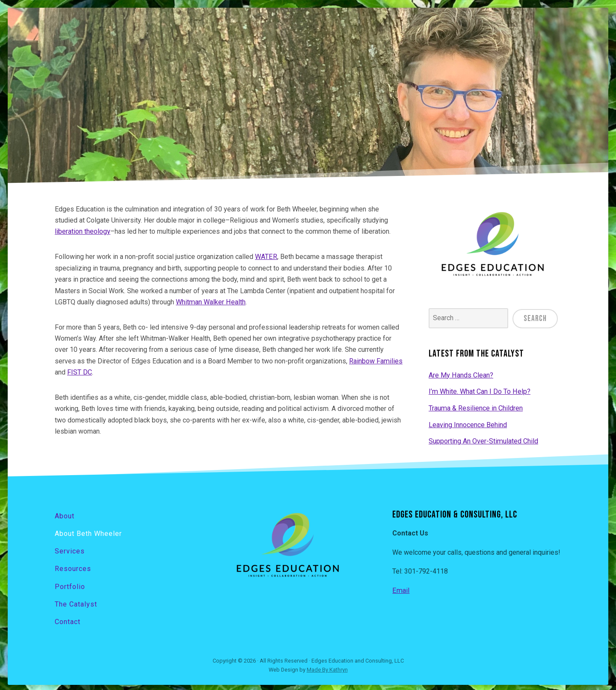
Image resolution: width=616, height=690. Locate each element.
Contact (68, 619)
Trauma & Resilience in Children (475, 407)
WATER (266, 257)
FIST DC (80, 372)
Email (400, 589)
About (65, 514)
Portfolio (70, 584)
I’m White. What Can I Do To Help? (479, 391)
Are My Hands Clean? (461, 374)
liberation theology (83, 231)
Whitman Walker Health (210, 302)
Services (70, 549)
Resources (73, 567)
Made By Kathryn (327, 667)
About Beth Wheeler (88, 532)
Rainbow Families (376, 361)
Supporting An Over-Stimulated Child (483, 440)
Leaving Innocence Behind (468, 424)
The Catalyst (76, 602)
